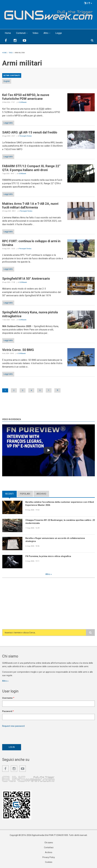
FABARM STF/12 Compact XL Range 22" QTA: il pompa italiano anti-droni (31, 168)
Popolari (25, 494)
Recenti (9, 494)
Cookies (49, 863)
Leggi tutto (8, 123)
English (7, 81)
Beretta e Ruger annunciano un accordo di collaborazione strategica (55, 540)
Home (8, 33)
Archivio (41, 494)
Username (8, 698)
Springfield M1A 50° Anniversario (26, 279)
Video (36, 33)
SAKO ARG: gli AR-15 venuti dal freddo (30, 132)
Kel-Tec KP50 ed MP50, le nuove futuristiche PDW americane (26, 97)
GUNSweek (23, 102)
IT (88, 3)
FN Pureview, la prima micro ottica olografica (48, 556)
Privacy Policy (49, 858)
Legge (59, 33)
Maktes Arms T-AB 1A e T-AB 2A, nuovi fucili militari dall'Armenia (30, 206)
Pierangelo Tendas (26, 136)
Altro (46, 33)
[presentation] (24, 735)
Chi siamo (49, 843)
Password (8, 711)
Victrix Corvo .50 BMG (18, 350)
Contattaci (49, 848)
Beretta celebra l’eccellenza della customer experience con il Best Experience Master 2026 (60, 504)
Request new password (13, 726)
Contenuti (21, 33)
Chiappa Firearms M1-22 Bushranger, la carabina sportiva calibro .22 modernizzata (59, 522)
